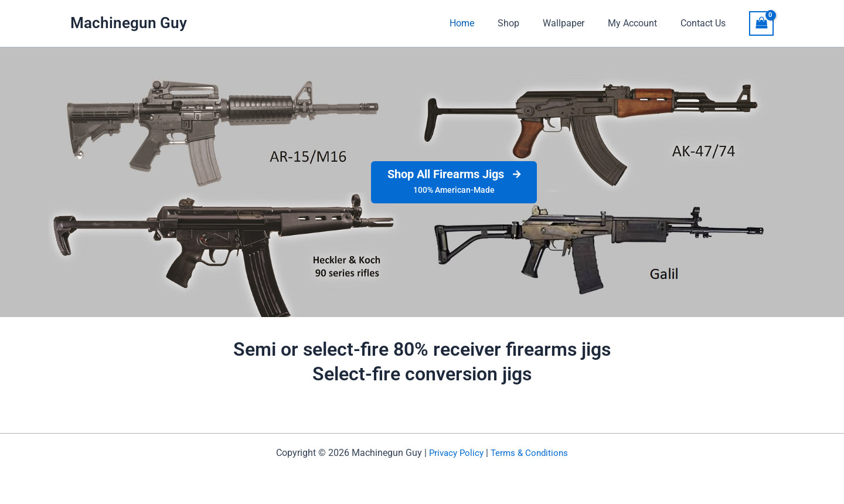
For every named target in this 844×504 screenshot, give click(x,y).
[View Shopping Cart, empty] (761, 23)
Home (483, 23)
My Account (639, 23)
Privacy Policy (455, 453)
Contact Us (705, 23)
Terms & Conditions (531, 453)
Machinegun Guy (129, 23)
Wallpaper (575, 23)
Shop (525, 23)
